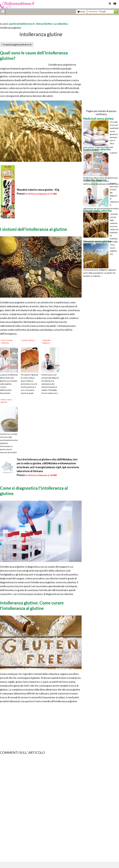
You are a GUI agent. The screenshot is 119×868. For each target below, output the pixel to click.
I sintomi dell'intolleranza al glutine (33, 229)
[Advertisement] (33, 20)
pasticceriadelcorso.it (22, 24)
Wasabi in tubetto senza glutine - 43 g (38, 190)
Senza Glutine (44, 24)
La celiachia (60, 24)
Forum (81, 12)
